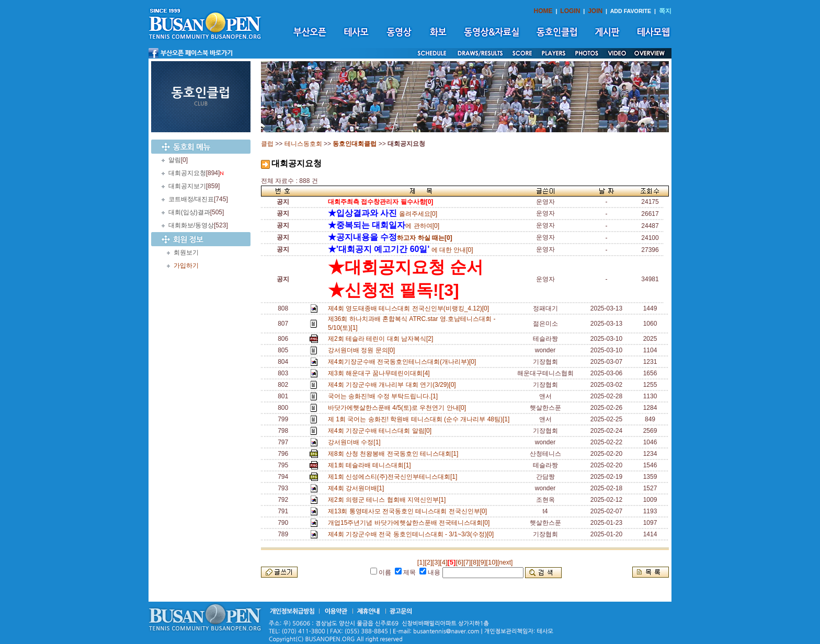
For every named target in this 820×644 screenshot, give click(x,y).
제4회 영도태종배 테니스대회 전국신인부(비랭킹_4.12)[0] (410, 308)
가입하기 (186, 266)
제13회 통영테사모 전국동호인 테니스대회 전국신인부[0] (409, 511)
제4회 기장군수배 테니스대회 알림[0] (381, 431)
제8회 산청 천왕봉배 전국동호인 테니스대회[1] (395, 454)
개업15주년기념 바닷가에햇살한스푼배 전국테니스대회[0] (411, 523)
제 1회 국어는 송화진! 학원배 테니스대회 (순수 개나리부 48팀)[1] (420, 419)
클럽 (267, 144)
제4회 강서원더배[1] (358, 488)
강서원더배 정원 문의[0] (363, 350)
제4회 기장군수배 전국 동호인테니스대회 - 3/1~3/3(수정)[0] (413, 534)
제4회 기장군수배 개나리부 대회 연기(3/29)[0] (394, 385)
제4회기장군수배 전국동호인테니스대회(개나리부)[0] (404, 362)
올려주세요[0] (383, 214)
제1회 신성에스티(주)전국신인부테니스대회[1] (394, 477)
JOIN (595, 11)
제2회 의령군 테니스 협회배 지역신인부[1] (389, 500)
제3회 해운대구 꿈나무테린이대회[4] (380, 373)
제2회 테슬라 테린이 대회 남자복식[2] (382, 339)
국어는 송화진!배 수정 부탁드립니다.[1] (385, 396)
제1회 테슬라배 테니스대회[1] (371, 465)
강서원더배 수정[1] (356, 442)
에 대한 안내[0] (401, 250)
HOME (543, 11)
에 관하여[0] (384, 226)
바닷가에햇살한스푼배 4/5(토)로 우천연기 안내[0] (399, 408)
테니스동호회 (303, 144)
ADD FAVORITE (631, 11)
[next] (505, 562)
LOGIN (570, 11)
